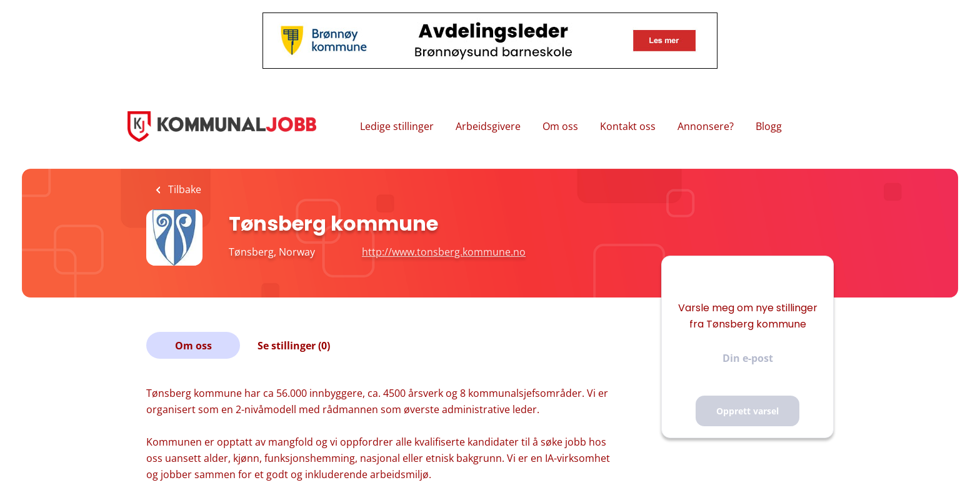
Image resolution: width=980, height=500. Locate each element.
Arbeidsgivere (488, 126)
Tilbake (183, 189)
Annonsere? (706, 126)
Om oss (560, 126)
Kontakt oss (628, 126)
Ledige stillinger (397, 126)
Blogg (769, 126)
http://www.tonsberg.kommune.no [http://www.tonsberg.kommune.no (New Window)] (444, 252)
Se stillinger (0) (294, 346)
